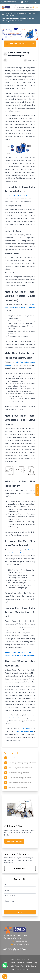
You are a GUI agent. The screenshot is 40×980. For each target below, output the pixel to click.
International (20, 963)
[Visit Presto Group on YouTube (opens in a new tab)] (24, 949)
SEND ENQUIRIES (20, 868)
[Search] (33, 7)
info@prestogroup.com (30, 2)
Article (8, 14)
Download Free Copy (14, 841)
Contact (13, 963)
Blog (35, 963)
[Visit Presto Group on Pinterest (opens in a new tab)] (15, 949)
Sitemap (34, 966)
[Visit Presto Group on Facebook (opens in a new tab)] (5, 949)
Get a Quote (37, 490)
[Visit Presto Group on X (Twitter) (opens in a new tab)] (10, 949)
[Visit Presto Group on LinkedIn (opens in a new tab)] (19, 949)
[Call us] (5, 977)
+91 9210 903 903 (8, 2)
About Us (6, 963)
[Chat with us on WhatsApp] (5, 965)
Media (12, 966)
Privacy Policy (16, 969)
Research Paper (20, 966)
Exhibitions (29, 963)
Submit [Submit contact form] (20, 912)
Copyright (25, 969)
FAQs (28, 966)
